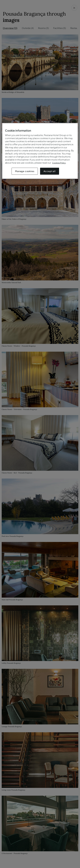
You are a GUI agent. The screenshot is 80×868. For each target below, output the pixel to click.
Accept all (50, 171)
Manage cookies (25, 171)
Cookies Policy (59, 163)
